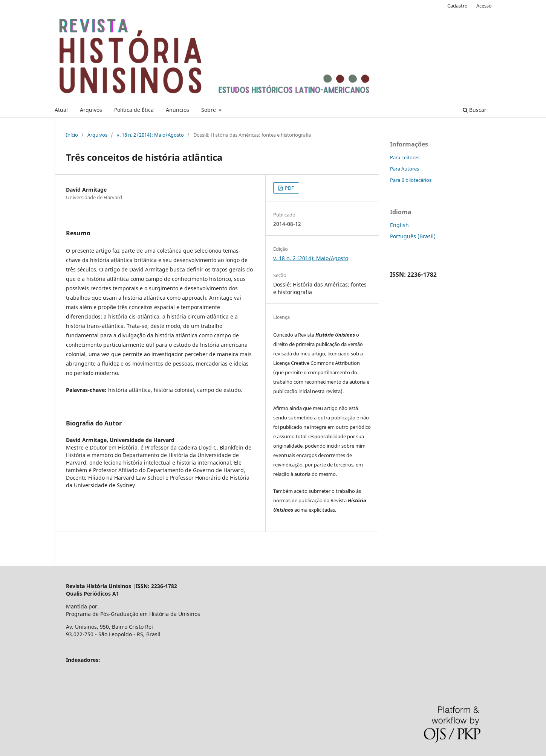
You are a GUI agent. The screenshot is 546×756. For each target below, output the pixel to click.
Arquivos (91, 110)
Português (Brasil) (413, 236)
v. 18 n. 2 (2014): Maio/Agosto (150, 135)
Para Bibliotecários (411, 180)
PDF (289, 188)
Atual (61, 110)
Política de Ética (134, 110)
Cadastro (457, 6)
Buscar (475, 110)
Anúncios (177, 110)
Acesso (484, 6)
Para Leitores (405, 157)
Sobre (209, 110)
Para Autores (405, 169)
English (399, 225)
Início (72, 135)
